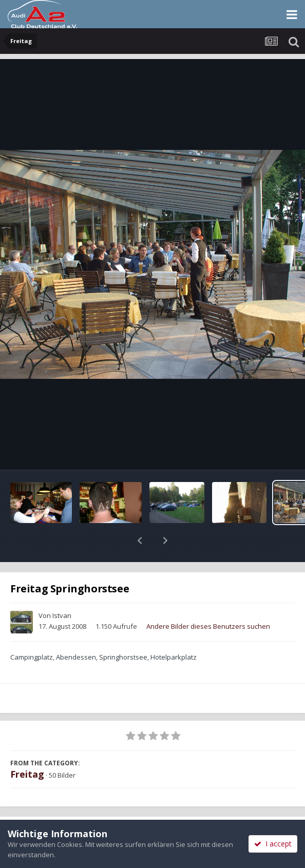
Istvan (62, 589)
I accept (273, 844)
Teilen (76, 808)
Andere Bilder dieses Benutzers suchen (208, 600)
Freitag (27, 747)
